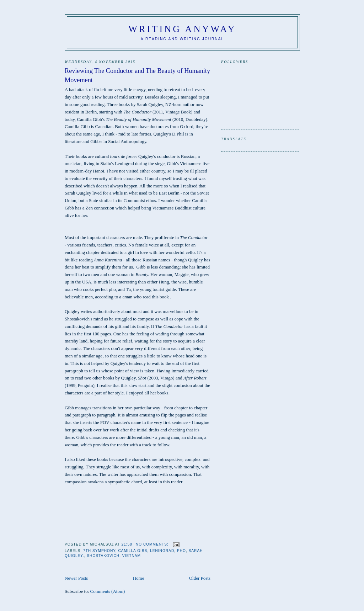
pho (181, 551)
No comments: (153, 544)
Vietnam (132, 556)
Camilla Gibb (133, 551)
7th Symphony (99, 551)
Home (139, 578)
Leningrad (162, 551)
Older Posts (200, 578)
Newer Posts (76, 578)
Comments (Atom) (108, 591)
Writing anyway (182, 29)
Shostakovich (103, 556)
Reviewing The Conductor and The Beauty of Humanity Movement (137, 75)
